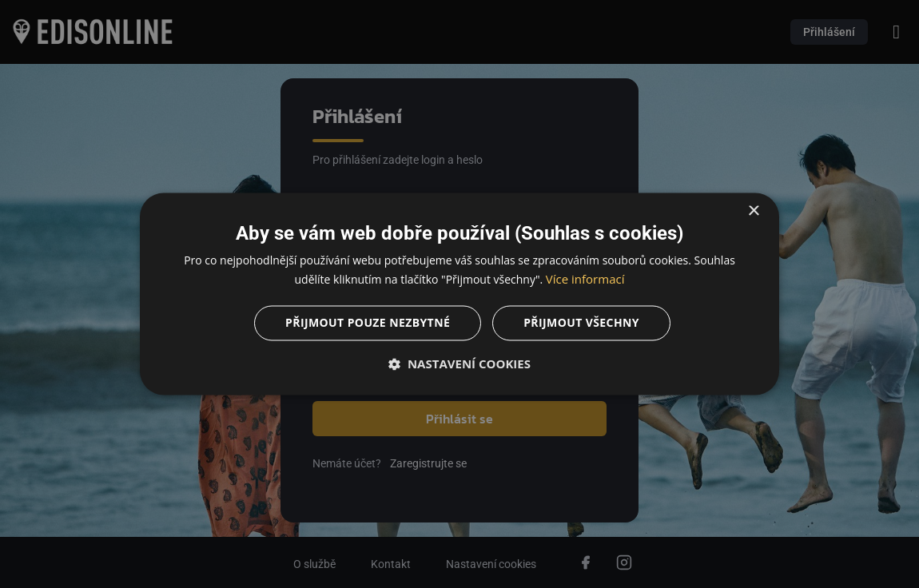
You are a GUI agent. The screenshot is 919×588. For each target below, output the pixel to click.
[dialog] (459, 294)
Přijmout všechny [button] (581, 323)
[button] (459, 364)
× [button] (753, 211)
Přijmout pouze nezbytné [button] (368, 323)
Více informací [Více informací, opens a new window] (585, 280)
